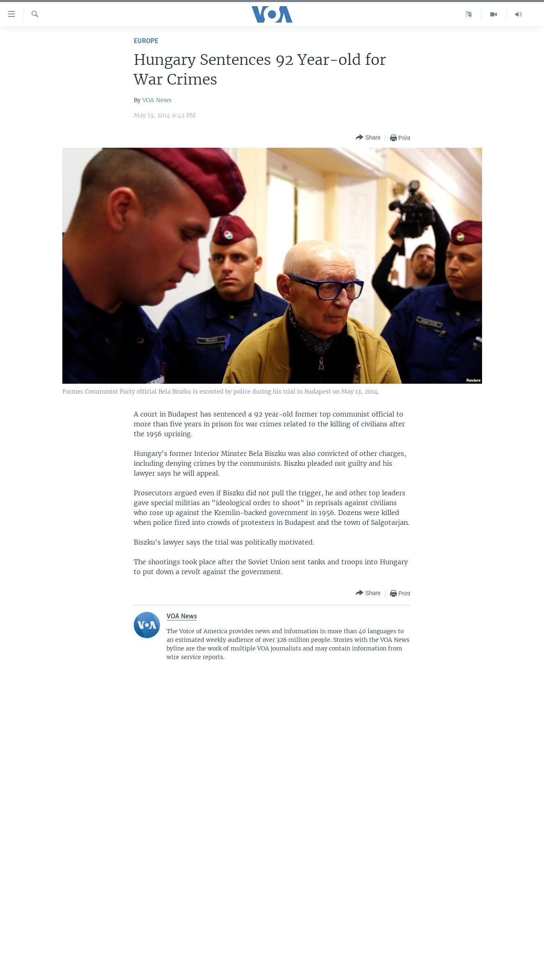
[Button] (368, 138)
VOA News (157, 100)
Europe (146, 41)
